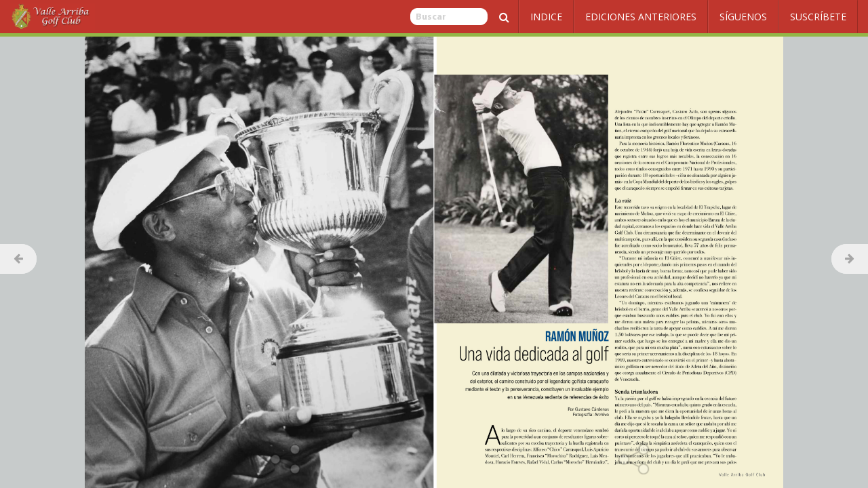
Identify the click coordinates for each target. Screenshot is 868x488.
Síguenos (743, 17)
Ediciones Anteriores (641, 17)
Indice (546, 17)
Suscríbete (818, 17)
